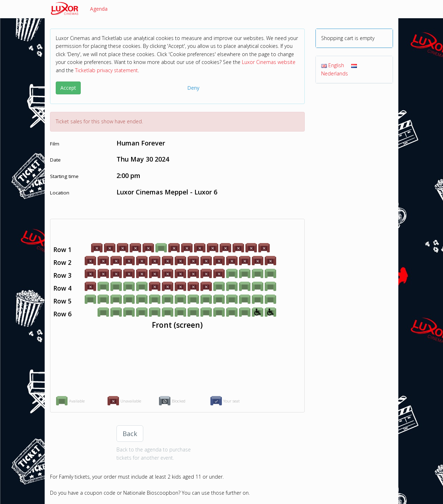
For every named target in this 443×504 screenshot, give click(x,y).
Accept (68, 88)
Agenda (99, 9)
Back (130, 434)
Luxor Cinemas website (269, 62)
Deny (193, 88)
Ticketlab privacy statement (106, 70)
